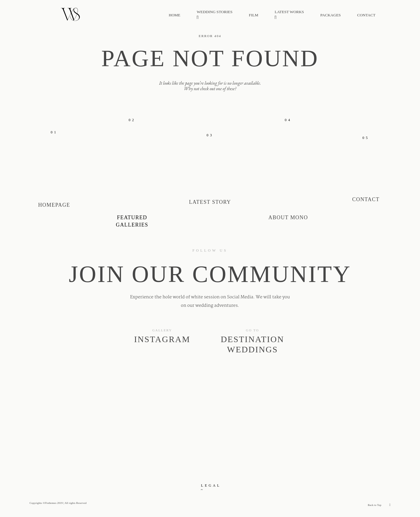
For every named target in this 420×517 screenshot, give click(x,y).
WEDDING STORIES (215, 15)
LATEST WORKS (289, 15)
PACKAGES (330, 15)
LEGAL (211, 485)
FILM (253, 15)
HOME (175, 15)
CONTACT (366, 15)
